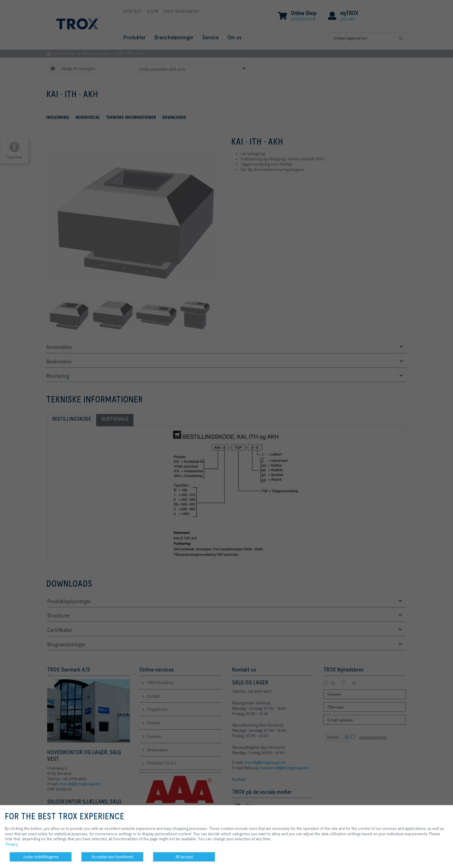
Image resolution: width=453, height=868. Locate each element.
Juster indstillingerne (41, 857)
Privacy (12, 844)
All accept (184, 857)
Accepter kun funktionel (112, 857)
